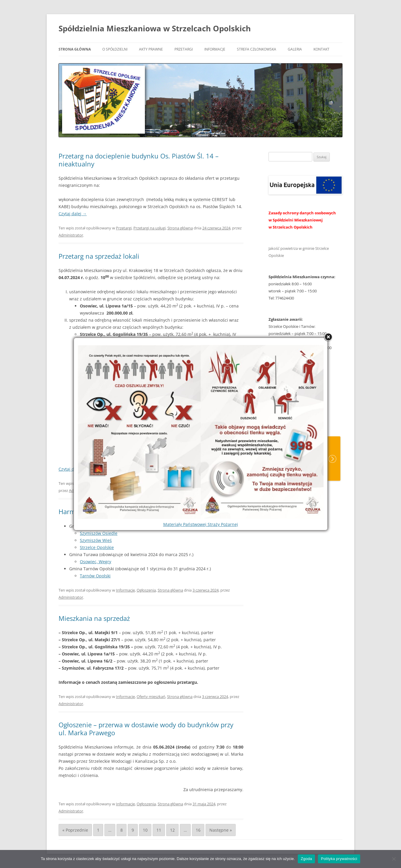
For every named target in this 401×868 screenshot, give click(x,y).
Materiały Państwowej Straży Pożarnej (201, 524)
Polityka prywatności (339, 859)
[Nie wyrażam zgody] (394, 859)
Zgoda (306, 859)
